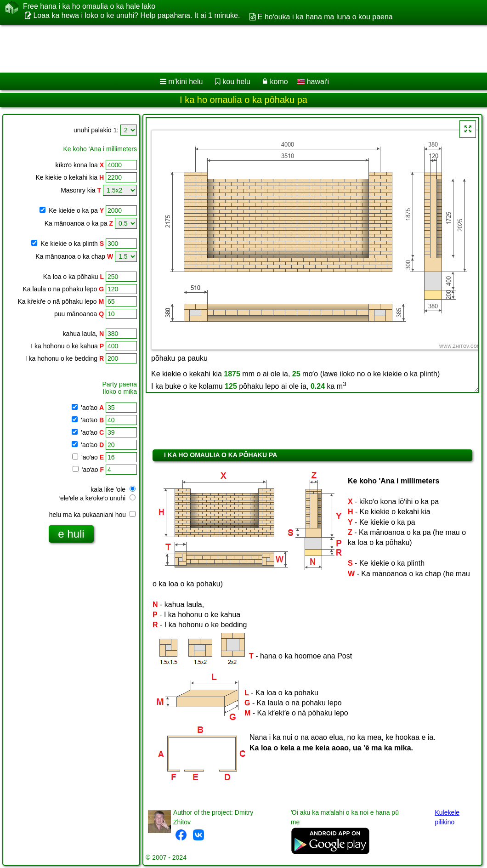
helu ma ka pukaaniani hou (92, 515)
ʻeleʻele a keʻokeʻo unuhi (97, 498)
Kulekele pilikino (447, 817)
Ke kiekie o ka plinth (72, 244)
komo (279, 82)
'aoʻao (91, 408)
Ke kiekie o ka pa (76, 210)
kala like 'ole (113, 489)
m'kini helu (185, 82)
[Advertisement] (235, 49)
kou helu (236, 82)
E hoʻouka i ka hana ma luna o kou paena (325, 17)
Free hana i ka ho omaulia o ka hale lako (89, 6)
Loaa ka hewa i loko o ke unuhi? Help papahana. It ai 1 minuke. (136, 15)
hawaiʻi (313, 82)
